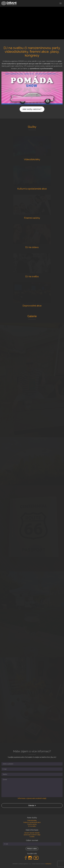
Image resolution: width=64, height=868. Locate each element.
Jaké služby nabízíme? (32, 109)
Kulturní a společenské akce (32, 822)
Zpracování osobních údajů (32, 835)
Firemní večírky (32, 824)
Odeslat (32, 805)
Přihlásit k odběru (32, 849)
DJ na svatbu (32, 826)
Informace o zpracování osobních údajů (32, 798)
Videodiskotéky (32, 820)
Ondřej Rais (48, 864)
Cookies (32, 837)
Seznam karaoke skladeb (32, 833)
